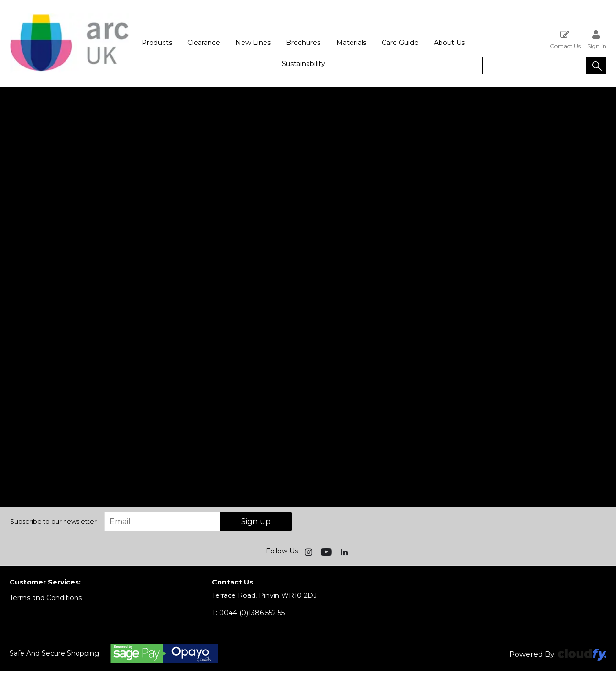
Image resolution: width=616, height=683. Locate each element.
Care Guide (400, 43)
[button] (596, 66)
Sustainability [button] (303, 64)
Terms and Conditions (46, 598)
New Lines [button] (253, 43)
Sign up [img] (256, 522)
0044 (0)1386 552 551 (250, 613)
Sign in (597, 39)
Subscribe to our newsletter (53, 521)
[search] (534, 66)
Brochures (303, 43)
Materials (351, 43)
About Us (449, 43)
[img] (309, 551)
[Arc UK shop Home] (69, 71)
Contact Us (565, 39)
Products (157, 43)
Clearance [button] (204, 43)
